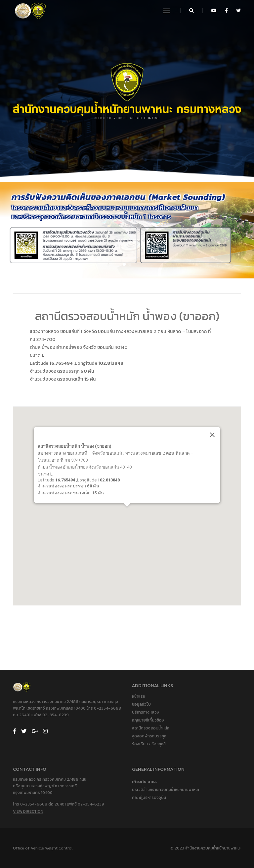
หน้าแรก (139, 696)
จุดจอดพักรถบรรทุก (149, 736)
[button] (124, 264)
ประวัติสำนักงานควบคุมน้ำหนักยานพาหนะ (166, 790)
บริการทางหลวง (146, 712)
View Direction (28, 811)
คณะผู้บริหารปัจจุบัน (149, 798)
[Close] (212, 434)
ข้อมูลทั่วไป (141, 704)
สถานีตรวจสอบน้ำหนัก (151, 728)
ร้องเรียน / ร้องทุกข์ (149, 744)
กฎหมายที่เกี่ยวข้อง (148, 720)
